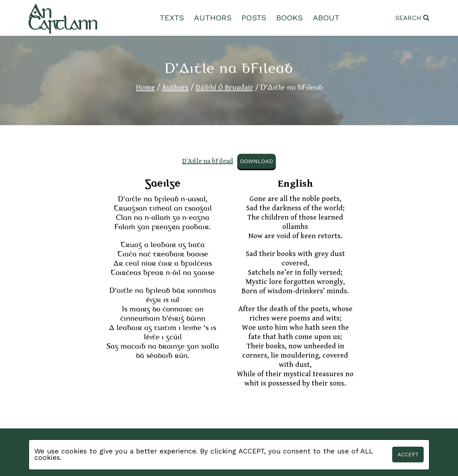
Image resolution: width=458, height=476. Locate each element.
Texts (172, 18)
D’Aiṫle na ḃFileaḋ (208, 161)
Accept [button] (408, 455)
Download (257, 161)
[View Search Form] (412, 18)
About (326, 18)
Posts (254, 18)
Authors (213, 18)
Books (289, 18)
